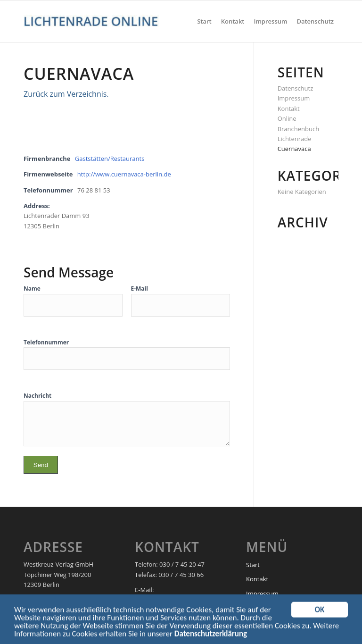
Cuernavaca (294, 149)
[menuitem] (204, 21)
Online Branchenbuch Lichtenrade (299, 129)
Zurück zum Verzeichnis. (66, 94)
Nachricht (37, 396)
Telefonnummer (46, 342)
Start (253, 565)
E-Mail (140, 289)
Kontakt (289, 109)
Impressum (294, 98)
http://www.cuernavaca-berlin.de (124, 174)
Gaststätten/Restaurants (110, 159)
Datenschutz (296, 88)
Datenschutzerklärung (211, 636)
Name (32, 289)
